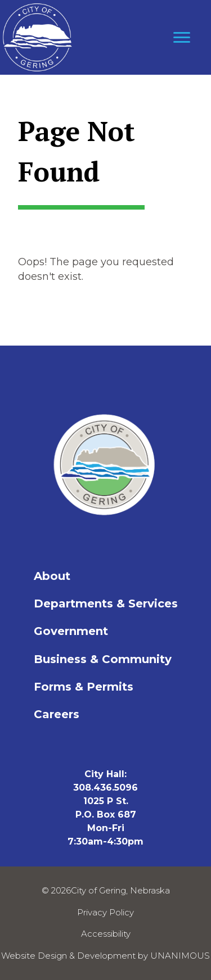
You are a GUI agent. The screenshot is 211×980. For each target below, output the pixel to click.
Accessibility (106, 934)
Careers (57, 714)
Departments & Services (106, 604)
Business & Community (103, 659)
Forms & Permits (84, 687)
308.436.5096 (105, 788)
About (52, 576)
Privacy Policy (105, 912)
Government (71, 631)
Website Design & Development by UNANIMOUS (105, 956)
